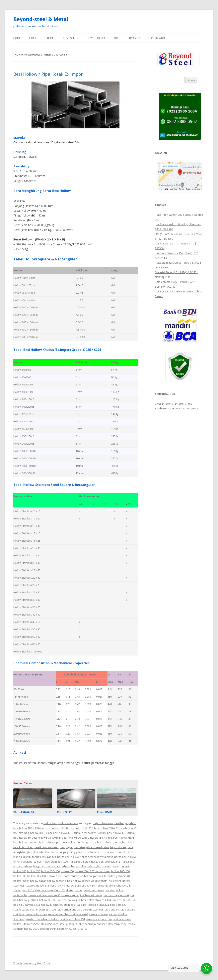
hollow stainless (68, 823)
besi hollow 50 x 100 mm (46, 838)
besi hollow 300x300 (94, 833)
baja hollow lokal (103, 823)
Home (17, 38)
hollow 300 (20, 876)
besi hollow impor (50, 842)
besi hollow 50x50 (73, 838)
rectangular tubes (36, 914)
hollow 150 (34, 871)
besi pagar (66, 847)
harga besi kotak (80, 862)
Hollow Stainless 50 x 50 (80, 886)
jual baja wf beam (91, 895)
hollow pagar (38, 881)
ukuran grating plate (52, 929)
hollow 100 (20, 871)
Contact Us (70, 38)
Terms (50, 38)
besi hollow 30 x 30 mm (38, 833)
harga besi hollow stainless (97, 857)
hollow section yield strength (90, 881)
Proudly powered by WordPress (32, 963)
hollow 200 (67, 871)
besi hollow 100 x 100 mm (29, 828)
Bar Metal (136, 38)
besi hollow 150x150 (81, 828)
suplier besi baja (86, 924)
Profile (34, 38)
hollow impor (21, 881)
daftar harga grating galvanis (68, 852)
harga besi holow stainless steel (49, 862)
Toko (117, 38)
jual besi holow (66, 900)
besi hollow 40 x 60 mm (121, 833)
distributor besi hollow (100, 852)
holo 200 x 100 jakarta (61, 890)
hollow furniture (73, 876)
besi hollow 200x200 (106, 828)
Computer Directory (186, 408)
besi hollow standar (109, 842)
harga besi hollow (68, 857)
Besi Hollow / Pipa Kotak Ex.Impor (48, 74)
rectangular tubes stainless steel (68, 914)
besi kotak (129, 842)
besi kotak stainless (47, 847)
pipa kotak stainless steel (41, 910)
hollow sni (115, 881)
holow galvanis (106, 890)
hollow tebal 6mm (107, 886)
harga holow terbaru (84, 866)
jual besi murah (121, 900)
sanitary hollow (98, 914)
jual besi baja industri (116, 895)
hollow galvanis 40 (119, 876)
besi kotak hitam (23, 847)
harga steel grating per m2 (113, 866)
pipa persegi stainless (90, 910)
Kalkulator (158, 38)
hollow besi (50, 823)
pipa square (112, 910)
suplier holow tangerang (112, 924)
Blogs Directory (164, 404)
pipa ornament (67, 910)
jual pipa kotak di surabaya (92, 905)
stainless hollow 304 (73, 919)
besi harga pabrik (125, 823)
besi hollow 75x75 (124, 838)
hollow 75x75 (55, 876)
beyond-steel (118, 847)
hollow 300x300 (36, 876)
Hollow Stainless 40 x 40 (50, 886)
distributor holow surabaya (40, 857)
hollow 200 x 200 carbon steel (92, 871)
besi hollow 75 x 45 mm (98, 838)
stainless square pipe (99, 919)
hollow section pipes (59, 881)
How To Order (96, 38)
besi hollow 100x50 (56, 828)
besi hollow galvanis (26, 842)
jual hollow (43, 905)
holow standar (70, 895)
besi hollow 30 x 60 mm (67, 833)
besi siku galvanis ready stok (92, 847)
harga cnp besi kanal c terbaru (52, 866)
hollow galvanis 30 (95, 876)
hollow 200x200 (120, 871)
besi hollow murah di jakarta (79, 842)
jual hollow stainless (63, 905)
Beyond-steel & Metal (41, 19)
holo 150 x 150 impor (34, 890)
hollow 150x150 (50, 871)
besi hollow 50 (22, 838)
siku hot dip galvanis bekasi (42, 919)
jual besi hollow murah (42, 900)
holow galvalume (85, 890)
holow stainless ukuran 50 (44, 895)
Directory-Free (184, 404)
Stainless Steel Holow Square (40, 924)
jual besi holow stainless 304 (93, 900)
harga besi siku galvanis (106, 862)
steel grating (67, 924)
